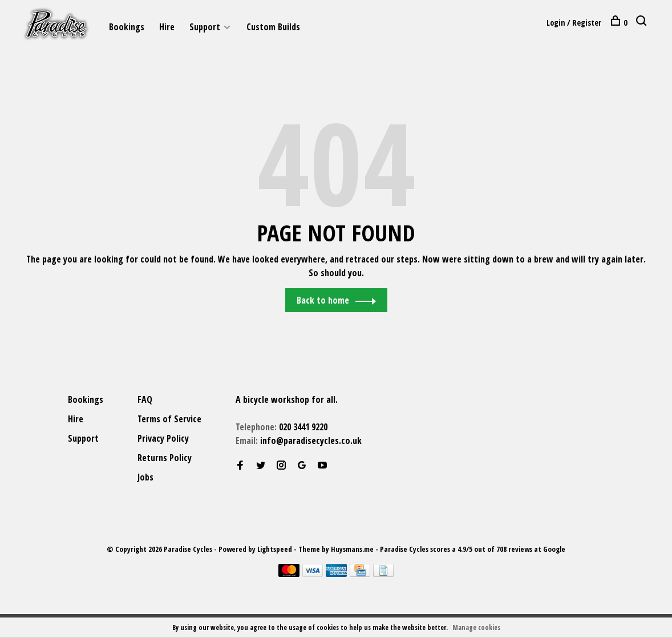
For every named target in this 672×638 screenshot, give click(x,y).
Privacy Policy (163, 439)
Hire (167, 27)
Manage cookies (476, 627)
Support (205, 27)
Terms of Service (169, 419)
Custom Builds (273, 27)
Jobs (145, 478)
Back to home (323, 301)
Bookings (127, 27)
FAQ (145, 400)
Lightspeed (275, 550)
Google (554, 550)
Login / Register (574, 23)
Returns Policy (165, 458)
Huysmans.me (353, 550)
